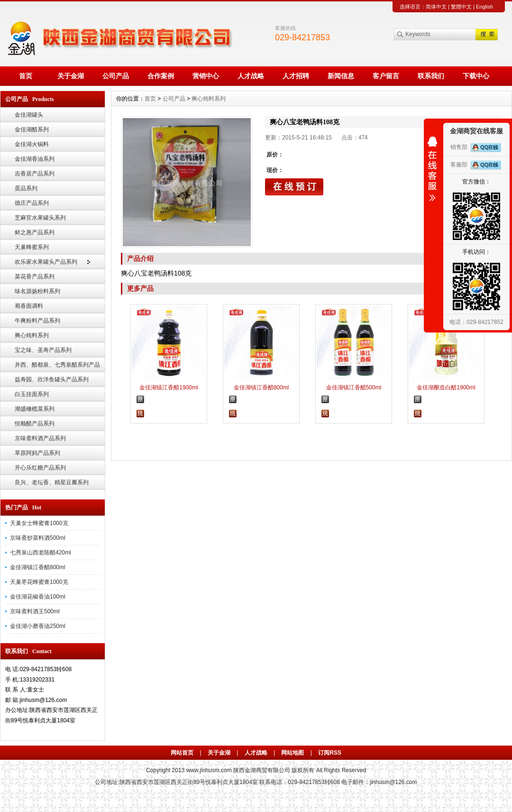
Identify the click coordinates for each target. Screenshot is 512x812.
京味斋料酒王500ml (35, 611)
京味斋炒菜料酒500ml (38, 538)
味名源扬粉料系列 (37, 291)
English (485, 7)
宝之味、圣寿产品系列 (43, 350)
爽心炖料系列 (32, 335)
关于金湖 (71, 76)
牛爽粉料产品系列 (37, 321)
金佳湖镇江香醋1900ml (169, 388)
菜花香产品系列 (35, 277)
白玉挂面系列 (32, 394)
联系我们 (431, 76)
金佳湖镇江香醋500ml (354, 388)
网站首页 (182, 753)
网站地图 (293, 753)
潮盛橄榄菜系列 (35, 409)
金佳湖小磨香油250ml (38, 626)
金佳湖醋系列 (32, 129)
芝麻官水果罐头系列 (40, 218)
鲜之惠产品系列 (35, 232)
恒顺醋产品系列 (35, 424)
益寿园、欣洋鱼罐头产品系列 (52, 379)
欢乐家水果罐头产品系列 (46, 262)
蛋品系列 (26, 188)
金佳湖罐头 (29, 115)
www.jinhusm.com (209, 770)
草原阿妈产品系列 (37, 453)
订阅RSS (330, 753)
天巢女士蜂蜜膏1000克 (39, 523)
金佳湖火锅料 (32, 144)
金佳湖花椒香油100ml (38, 597)
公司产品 (116, 76)
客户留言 (386, 76)
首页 (26, 76)
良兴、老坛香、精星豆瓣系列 (52, 482)
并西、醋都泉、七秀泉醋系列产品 (57, 365)
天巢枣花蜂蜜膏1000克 (39, 582)
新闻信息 (341, 76)
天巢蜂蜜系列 (32, 247)
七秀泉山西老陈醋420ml (41, 553)
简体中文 (436, 7)
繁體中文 (461, 7)
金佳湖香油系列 (35, 159)
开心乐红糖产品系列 (40, 468)
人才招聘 (296, 76)
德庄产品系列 (32, 203)
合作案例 (161, 76)
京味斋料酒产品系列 (40, 438)
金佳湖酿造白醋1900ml (446, 388)
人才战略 (251, 76)
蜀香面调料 (29, 306)
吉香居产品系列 (35, 174)
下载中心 (476, 76)
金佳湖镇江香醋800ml (38, 567)
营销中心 (206, 76)
